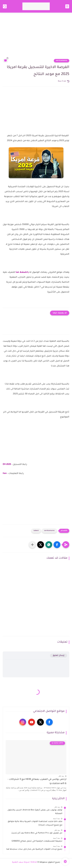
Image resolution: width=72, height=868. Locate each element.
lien (5, 473)
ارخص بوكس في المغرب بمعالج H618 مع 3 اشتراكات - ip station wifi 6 (37, 782)
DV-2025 (7, 464)
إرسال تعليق (59, 656)
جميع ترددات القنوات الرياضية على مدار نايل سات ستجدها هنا (34, 849)
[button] (57, 545)
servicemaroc (62, 61)
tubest (36, 531)
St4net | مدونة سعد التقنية (25, 862)
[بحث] (5, 6)
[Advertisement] (36, 37)
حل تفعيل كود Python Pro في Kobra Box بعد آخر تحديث (37, 833)
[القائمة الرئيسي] (67, 6)
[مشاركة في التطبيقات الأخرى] (32, 545)
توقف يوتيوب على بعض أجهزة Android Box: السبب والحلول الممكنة (35, 812)
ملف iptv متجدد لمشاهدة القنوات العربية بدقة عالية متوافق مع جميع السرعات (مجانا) (35, 823)
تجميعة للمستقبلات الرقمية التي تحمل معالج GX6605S (37, 841)
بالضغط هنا (22, 272)
